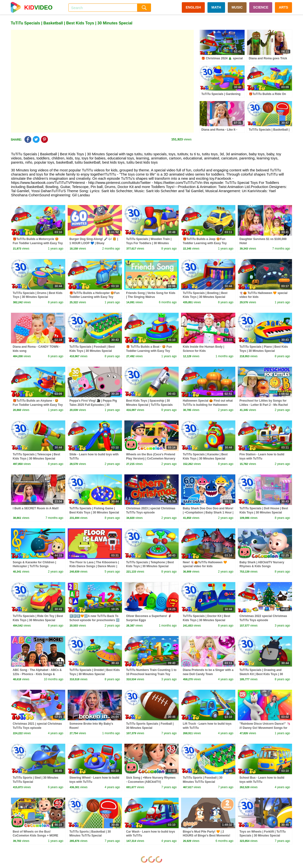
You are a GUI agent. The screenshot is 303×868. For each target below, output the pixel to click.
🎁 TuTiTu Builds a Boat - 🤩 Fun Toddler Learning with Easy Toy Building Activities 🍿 (149, 351)
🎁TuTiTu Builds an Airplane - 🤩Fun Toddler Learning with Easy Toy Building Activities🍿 (38, 405)
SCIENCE (261, 7)
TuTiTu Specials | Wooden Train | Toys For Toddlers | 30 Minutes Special (149, 243)
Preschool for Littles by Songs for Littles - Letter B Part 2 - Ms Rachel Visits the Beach (264, 405)
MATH (216, 7)
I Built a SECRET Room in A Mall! (36, 508)
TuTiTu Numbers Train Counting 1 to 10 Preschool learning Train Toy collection (151, 674)
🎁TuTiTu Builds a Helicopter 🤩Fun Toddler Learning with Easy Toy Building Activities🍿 (94, 297)
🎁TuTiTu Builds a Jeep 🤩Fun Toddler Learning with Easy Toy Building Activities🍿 (205, 243)
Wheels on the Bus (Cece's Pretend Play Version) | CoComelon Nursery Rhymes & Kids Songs (151, 459)
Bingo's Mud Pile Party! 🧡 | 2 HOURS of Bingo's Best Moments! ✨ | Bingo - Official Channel (206, 836)
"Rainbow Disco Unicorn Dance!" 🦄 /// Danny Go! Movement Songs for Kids (265, 728)
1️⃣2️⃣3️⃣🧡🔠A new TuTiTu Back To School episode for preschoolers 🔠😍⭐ (94, 620)
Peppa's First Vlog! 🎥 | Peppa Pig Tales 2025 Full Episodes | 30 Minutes (93, 405)
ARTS (283, 7)
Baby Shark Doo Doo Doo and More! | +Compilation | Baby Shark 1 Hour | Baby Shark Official (208, 512)
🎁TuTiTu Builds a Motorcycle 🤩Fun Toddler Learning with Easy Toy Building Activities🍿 (38, 243)
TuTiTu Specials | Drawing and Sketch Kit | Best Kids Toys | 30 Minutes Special (261, 674)
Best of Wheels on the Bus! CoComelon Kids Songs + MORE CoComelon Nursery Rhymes (35, 836)
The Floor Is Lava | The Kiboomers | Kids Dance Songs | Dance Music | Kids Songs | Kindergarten (94, 566)
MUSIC (237, 7)
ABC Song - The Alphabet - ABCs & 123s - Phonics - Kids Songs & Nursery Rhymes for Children (37, 674)
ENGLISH (193, 7)
